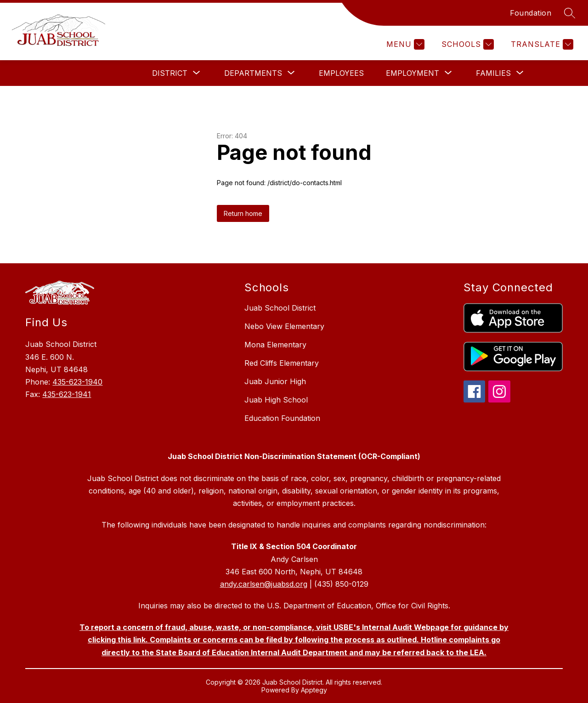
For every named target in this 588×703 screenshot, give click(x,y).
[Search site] (570, 13)
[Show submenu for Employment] (413, 73)
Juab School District (280, 308)
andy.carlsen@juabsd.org (264, 584)
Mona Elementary (275, 345)
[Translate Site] (541, 44)
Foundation (531, 13)
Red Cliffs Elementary (282, 363)
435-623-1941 (67, 394)
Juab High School (276, 400)
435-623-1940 (77, 382)
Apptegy (314, 690)
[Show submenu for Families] (493, 73)
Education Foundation (282, 418)
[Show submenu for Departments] (253, 73)
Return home (243, 213)
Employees (341, 73)
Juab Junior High (275, 381)
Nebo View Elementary (284, 326)
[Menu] (404, 44)
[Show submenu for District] (170, 73)
